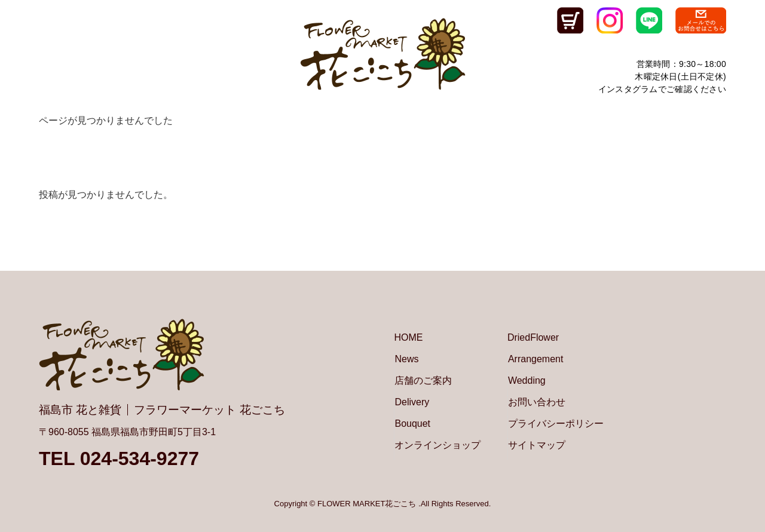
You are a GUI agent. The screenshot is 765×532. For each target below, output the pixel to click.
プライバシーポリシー (556, 424)
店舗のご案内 (423, 380)
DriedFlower (533, 337)
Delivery (412, 402)
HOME (408, 337)
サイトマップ (537, 445)
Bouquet (412, 424)
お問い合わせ (537, 402)
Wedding (527, 380)
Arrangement (536, 359)
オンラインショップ (437, 445)
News (406, 359)
